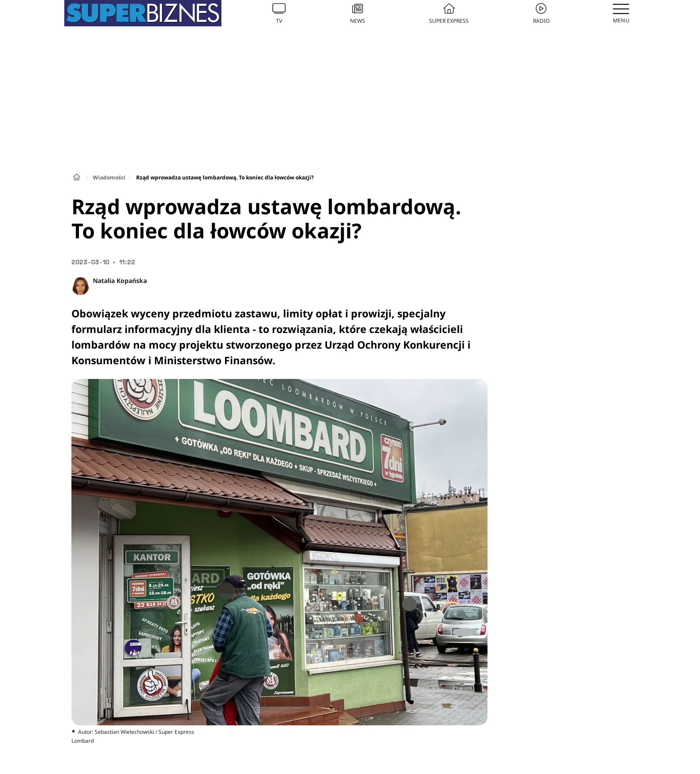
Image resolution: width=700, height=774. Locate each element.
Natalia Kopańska (120, 281)
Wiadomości (109, 177)
